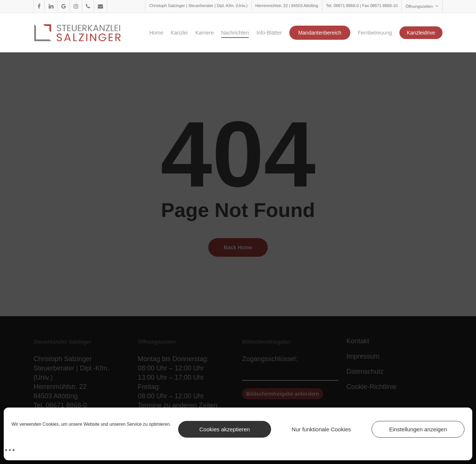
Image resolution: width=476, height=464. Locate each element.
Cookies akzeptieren (225, 429)
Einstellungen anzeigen (418, 429)
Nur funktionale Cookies (321, 429)
